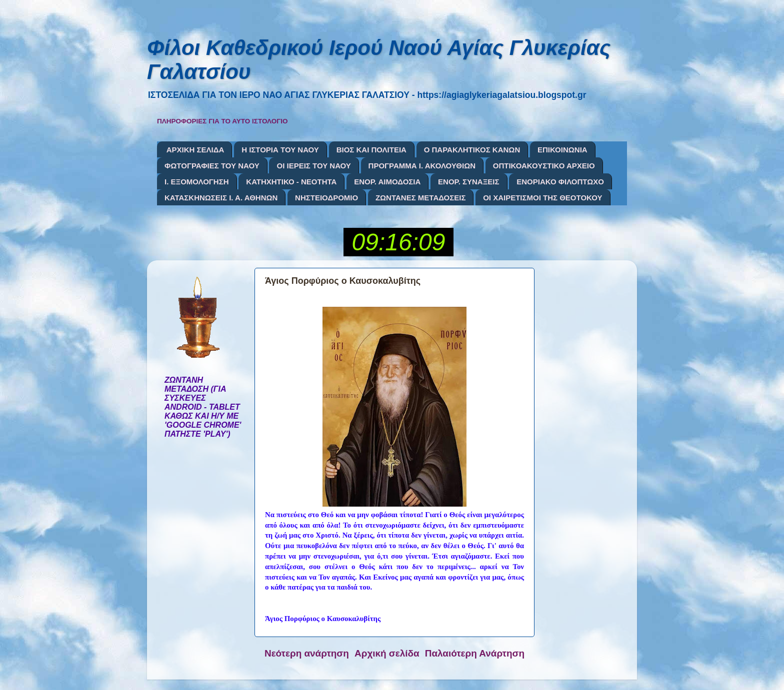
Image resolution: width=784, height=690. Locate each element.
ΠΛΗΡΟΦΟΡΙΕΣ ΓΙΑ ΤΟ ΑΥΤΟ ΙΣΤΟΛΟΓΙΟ (222, 121)
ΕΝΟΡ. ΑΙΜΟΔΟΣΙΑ (387, 182)
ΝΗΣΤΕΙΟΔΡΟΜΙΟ (326, 198)
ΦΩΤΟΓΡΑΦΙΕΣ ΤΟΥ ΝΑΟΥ (212, 166)
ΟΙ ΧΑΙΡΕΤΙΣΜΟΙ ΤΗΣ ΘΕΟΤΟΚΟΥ (542, 198)
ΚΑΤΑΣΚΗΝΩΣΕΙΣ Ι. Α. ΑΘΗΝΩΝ (221, 198)
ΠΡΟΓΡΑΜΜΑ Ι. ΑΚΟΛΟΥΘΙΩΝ (422, 166)
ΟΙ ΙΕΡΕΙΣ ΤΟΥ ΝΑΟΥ (313, 166)
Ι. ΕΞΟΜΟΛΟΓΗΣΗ (197, 182)
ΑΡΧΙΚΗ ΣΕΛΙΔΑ (195, 150)
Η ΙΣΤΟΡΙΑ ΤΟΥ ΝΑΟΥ (280, 150)
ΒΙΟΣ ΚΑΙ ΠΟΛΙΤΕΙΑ (371, 150)
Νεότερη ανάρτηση (307, 653)
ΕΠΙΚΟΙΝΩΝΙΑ (562, 150)
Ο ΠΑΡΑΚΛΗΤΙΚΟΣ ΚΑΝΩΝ (472, 150)
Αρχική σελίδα (387, 653)
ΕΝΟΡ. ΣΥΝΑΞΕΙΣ (468, 182)
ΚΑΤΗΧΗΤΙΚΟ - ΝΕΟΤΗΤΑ (291, 182)
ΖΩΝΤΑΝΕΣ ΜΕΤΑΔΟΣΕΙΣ (421, 198)
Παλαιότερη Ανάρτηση (475, 653)
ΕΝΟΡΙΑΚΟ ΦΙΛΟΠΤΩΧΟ (560, 182)
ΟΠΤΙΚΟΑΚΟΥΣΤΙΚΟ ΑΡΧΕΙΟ (544, 166)
